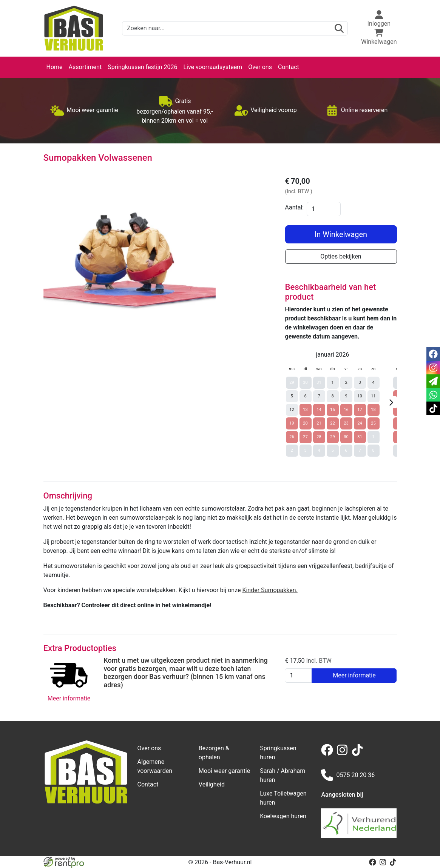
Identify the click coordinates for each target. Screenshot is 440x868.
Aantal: (295, 207)
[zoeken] (339, 28)
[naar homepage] (74, 28)
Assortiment (85, 67)
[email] (433, 381)
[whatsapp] (433, 395)
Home (55, 67)
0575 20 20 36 (348, 775)
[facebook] (329, 754)
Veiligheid (212, 784)
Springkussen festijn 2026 (142, 67)
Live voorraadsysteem (213, 67)
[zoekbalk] (235, 28)
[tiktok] (359, 754)
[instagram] (344, 754)
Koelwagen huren (283, 816)
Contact (289, 67)
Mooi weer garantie (224, 771)
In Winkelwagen (341, 234)
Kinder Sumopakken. (270, 590)
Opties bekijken (341, 256)
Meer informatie (354, 675)
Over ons (260, 67)
